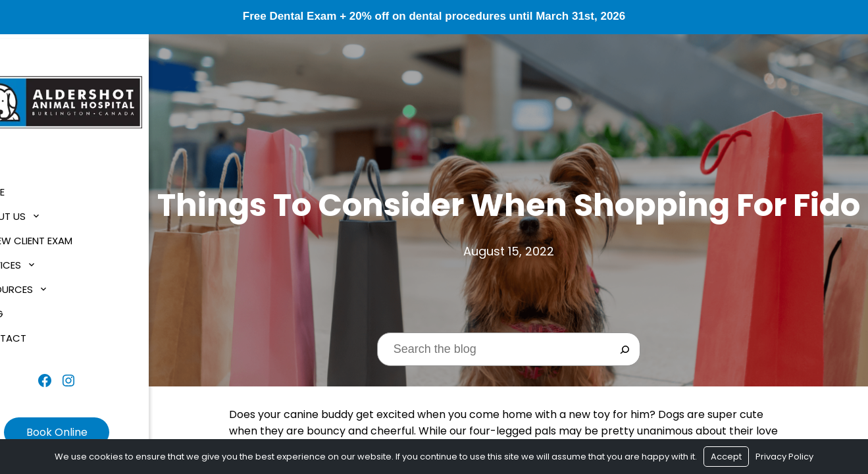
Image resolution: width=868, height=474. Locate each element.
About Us (37, 212)
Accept (726, 457)
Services (35, 261)
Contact (38, 334)
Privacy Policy (784, 457)
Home (27, 188)
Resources (41, 285)
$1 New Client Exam (61, 237)
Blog (26, 310)
